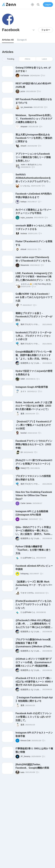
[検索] (38, 5)
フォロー (46, 30)
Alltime (27, 59)
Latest (44, 59)
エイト (23, 391)
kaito (22, 772)
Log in (48, 5)
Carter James (26, 503)
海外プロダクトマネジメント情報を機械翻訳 (31, 324)
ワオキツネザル (27, 593)
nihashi (23, 146)
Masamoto (25, 265)
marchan (24, 519)
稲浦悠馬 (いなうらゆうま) (31, 363)
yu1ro (23, 91)
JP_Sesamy (25, 756)
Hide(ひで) (25, 468)
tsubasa (24, 233)
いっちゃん (25, 186)
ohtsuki (23, 249)
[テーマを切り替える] (32, 5)
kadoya (23, 202)
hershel (24, 433)
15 (22, 452)
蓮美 (22, 414)
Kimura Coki (26, 741)
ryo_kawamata (26, 107)
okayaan (24, 127)
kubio (23, 165)
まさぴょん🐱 (26, 284)
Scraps (22, 40)
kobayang (24, 574)
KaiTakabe (25, 76)
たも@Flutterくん (28, 558)
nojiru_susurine (27, 218)
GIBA (23, 379)
